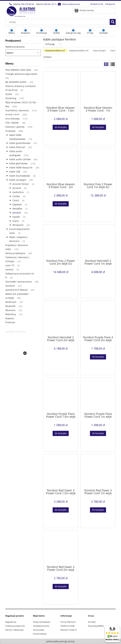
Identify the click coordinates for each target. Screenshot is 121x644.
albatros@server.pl (71, 4)
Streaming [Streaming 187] (11, 98)
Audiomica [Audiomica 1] (18, 192)
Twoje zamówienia (42, 622)
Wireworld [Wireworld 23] (18, 225)
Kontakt (92, 622)
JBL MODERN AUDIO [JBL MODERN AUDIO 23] (16, 82)
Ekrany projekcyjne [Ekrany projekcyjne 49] (15, 253)
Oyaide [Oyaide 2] (16, 217)
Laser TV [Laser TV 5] (10, 265)
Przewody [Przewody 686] (10, 131)
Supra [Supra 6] (16, 221)
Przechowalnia (40, 634)
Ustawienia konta (41, 626)
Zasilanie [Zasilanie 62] (10, 286)
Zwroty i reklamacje (14, 630)
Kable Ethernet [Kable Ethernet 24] (17, 147)
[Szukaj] (113, 22)
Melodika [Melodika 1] (17, 209)
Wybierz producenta (15, 47)
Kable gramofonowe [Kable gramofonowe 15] (20, 143)
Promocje (10, 322)
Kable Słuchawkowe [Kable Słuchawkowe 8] (20, 176)
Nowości (10, 318)
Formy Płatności (68, 622)
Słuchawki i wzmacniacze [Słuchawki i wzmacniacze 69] (19, 282)
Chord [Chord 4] (16, 200)
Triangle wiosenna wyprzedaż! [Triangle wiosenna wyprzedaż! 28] (21, 74)
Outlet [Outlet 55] (9, 94)
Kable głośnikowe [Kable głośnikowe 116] (18, 163)
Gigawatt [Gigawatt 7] (17, 204)
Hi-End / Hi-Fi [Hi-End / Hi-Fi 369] (12, 114)
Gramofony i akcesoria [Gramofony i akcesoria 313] (17, 110)
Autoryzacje (38, 630)
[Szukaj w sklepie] (58, 22)
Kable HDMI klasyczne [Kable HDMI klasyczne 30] (21, 168)
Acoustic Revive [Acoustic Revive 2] (21, 184)
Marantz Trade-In (69, 630)
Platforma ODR (68, 626)
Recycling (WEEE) (96, 626)
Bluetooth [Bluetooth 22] (10, 306)
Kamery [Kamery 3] (9, 269)
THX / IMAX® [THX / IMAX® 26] (12, 123)
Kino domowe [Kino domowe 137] (13, 119)
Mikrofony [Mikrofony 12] (11, 314)
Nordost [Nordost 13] (17, 213)
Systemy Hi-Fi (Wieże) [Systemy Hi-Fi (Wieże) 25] (16, 290)
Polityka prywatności (15, 626)
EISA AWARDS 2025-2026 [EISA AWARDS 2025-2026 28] (18, 70)
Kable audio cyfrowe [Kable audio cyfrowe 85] (20, 159)
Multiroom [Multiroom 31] (11, 302)
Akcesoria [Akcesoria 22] (10, 310)
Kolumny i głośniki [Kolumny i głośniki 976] (15, 127)
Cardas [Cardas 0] (16, 196)
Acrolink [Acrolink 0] (17, 188)
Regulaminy (11, 622)
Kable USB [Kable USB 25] (15, 172)
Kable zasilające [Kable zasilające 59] (18, 180)
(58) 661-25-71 (50, 4)
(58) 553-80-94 (28, 4)
